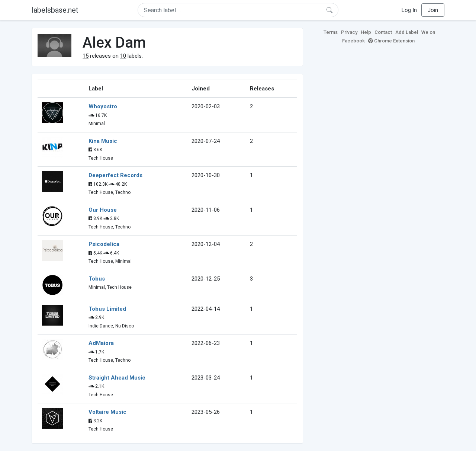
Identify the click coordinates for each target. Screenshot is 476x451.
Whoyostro (103, 106)
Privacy (349, 32)
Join (433, 10)
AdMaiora (101, 343)
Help (366, 32)
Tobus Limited (107, 309)
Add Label (407, 32)
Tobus (97, 279)
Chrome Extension (391, 41)
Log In (409, 10)
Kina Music (103, 141)
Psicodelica (104, 244)
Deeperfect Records (115, 175)
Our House (103, 210)
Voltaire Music (107, 412)
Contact (383, 32)
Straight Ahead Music (117, 378)
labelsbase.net (55, 10)
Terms (331, 32)
